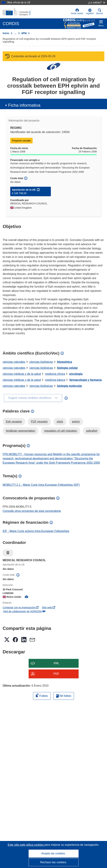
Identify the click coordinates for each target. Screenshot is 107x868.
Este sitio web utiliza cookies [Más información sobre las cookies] (26, 845)
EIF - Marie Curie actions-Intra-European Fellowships (36, 531)
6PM (24, 33)
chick (60, 422)
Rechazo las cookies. (53, 862)
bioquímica (64, 362)
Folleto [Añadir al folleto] (42, 695)
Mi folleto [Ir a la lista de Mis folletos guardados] (64, 696)
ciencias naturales (14, 362)
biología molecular (69, 386)
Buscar (100, 12)
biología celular (67, 368)
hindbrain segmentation (20, 431)
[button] (90, 12)
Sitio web (48, 607)
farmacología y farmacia (86, 380)
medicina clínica (55, 374)
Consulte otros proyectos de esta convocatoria (32, 511)
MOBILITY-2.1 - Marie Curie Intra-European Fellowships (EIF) (41, 485)
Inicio (6, 33)
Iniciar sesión (77, 12)
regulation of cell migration (61, 431)
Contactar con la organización (21, 607)
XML (56, 663)
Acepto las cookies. (53, 853)
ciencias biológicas (41, 362)
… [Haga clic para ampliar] (15, 33)
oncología (76, 374)
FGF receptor (39, 422)
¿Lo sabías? (97, 2)
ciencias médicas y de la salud (22, 374)
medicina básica (55, 380)
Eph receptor (14, 422)
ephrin (76, 422)
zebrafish (92, 431)
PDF (56, 674)
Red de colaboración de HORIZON (24, 611)
